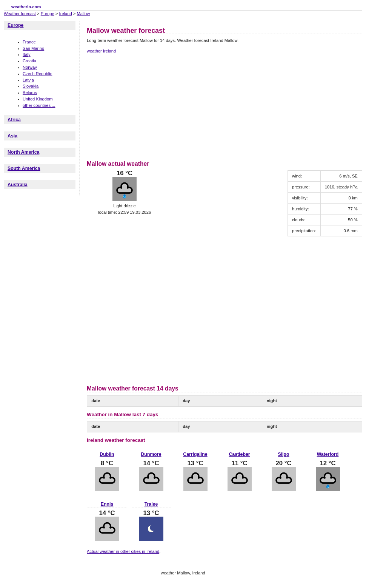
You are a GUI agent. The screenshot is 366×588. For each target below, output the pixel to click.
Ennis (107, 504)
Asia (12, 136)
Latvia (28, 80)
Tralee (151, 504)
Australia (18, 185)
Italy (27, 54)
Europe (48, 14)
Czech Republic (37, 74)
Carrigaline (195, 454)
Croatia (29, 61)
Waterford (328, 454)
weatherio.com (26, 7)
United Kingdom (38, 99)
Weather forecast (20, 14)
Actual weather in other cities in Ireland (123, 551)
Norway (30, 67)
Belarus (30, 93)
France (29, 42)
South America (24, 168)
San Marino (33, 48)
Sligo (283, 454)
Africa (14, 120)
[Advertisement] (140, 106)
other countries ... (39, 105)
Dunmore (151, 454)
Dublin (107, 454)
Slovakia (31, 86)
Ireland (66, 14)
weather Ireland (101, 51)
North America (23, 152)
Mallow (84, 14)
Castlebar (239, 454)
